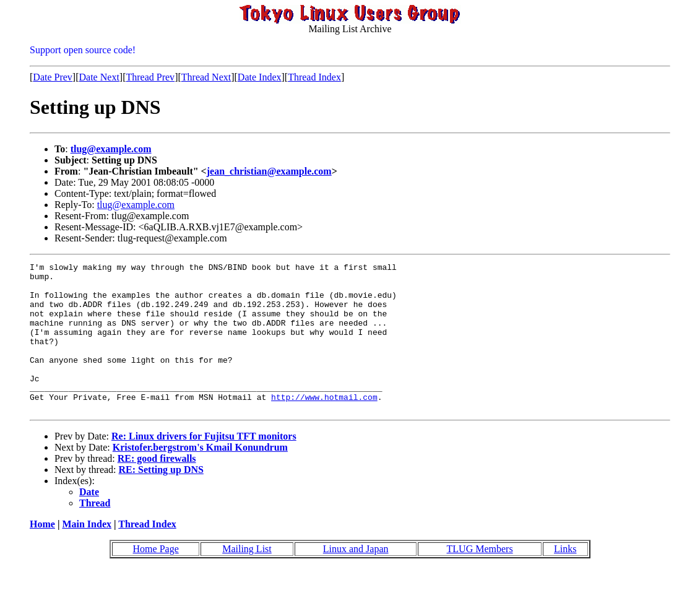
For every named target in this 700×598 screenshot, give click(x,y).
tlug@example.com (111, 149)
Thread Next (206, 77)
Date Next (99, 77)
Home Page (156, 578)
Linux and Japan (356, 578)
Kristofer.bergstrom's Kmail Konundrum (200, 477)
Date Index (260, 77)
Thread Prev (150, 77)
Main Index (87, 554)
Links (565, 578)
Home (42, 554)
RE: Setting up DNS (161, 499)
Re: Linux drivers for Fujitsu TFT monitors (204, 466)
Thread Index (314, 77)
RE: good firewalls (157, 488)
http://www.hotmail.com (324, 425)
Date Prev (53, 77)
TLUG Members (480, 578)
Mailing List (247, 578)
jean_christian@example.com (269, 171)
